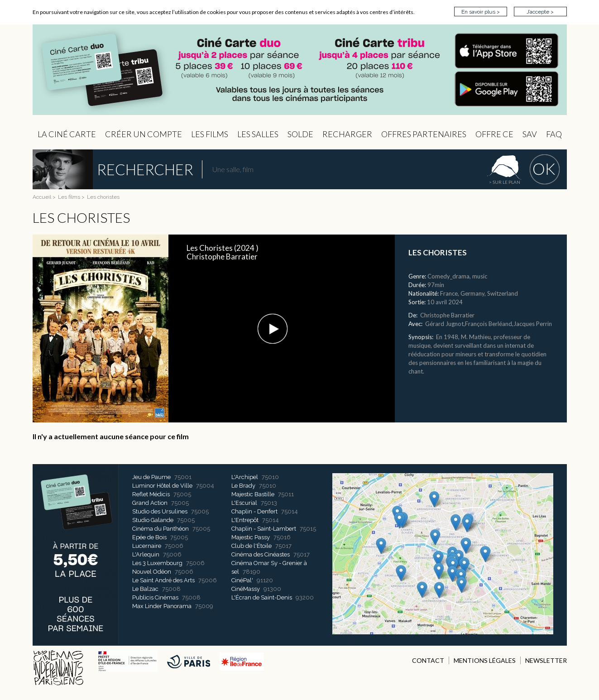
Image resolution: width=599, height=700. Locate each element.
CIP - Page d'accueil (300, 70)
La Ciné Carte (67, 134)
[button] (273, 329)
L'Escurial (244, 503)
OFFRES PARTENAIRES (424, 134)
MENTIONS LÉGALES (485, 660)
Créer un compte (144, 134)
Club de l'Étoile (252, 546)
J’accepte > (540, 12)
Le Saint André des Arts (163, 580)
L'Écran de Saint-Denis (262, 597)
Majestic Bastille (253, 494)
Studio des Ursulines (160, 511)
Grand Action (150, 503)
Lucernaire (147, 546)
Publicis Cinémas (155, 597)
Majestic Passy (251, 537)
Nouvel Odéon (152, 572)
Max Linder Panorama (162, 606)
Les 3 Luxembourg (157, 563)
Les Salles (258, 134)
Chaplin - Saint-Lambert (264, 529)
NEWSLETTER (546, 660)
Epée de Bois (149, 537)
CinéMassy (246, 589)
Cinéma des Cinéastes (261, 554)
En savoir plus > (481, 12)
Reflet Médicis (151, 494)
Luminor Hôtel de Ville (162, 486)
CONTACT (428, 660)
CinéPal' (242, 580)
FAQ (554, 134)
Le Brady (243, 486)
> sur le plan (505, 182)
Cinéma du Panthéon (161, 529)
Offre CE (494, 134)
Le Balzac (145, 589)
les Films (210, 134)
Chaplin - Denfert (254, 511)
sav (530, 134)
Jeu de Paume (151, 477)
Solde (300, 134)
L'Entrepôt (245, 520)
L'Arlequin (146, 554)
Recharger (347, 134)
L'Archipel (245, 477)
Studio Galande (153, 520)
